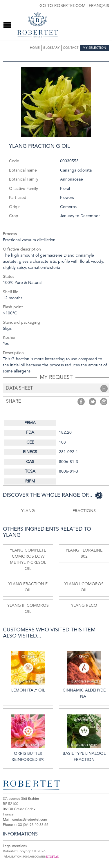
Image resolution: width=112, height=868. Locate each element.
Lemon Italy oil (28, 672)
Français (99, 6)
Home (35, 48)
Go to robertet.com (63, 6)
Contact (71, 48)
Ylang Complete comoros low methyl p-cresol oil (28, 560)
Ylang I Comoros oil (84, 587)
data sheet (19, 388)
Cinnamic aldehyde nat (84, 675)
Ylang (28, 511)
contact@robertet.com (30, 820)
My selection (94, 48)
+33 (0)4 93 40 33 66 (32, 825)
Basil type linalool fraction (84, 738)
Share (81, 402)
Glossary (51, 48)
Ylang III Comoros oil (28, 609)
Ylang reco (84, 606)
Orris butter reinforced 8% (28, 738)
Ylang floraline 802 (84, 553)
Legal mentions (15, 846)
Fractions (84, 511)
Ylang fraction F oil (28, 587)
